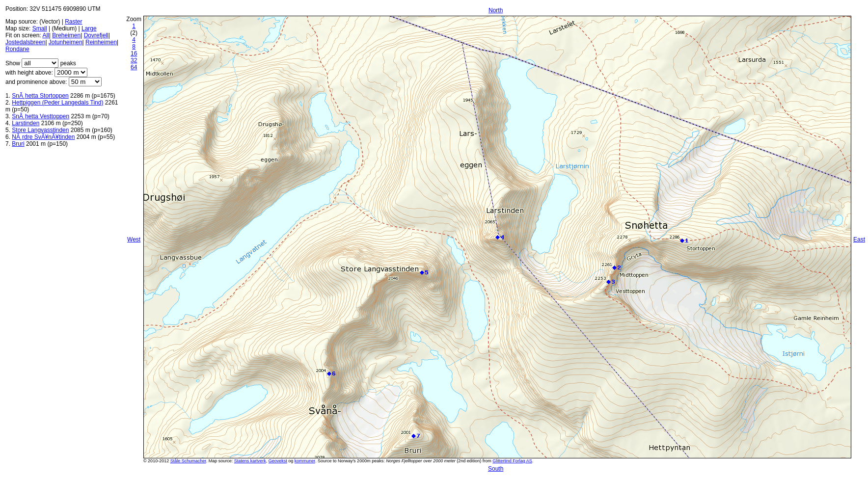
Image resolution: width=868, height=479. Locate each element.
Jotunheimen (66, 42)
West (134, 239)
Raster (73, 22)
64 (134, 67)
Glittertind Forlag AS (512, 461)
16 (134, 53)
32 (134, 60)
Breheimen (66, 35)
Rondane (17, 49)
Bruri (18, 144)
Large (89, 28)
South (496, 469)
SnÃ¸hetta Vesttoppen (41, 116)
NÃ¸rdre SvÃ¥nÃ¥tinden (43, 137)
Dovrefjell (96, 35)
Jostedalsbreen (25, 42)
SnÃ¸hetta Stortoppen (40, 96)
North (496, 10)
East (859, 239)
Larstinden (26, 123)
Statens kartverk (250, 461)
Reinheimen (101, 42)
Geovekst (278, 461)
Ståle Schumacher (188, 461)
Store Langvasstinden (40, 130)
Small (40, 28)
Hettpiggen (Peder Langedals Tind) (57, 103)
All (45, 35)
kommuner (305, 461)
